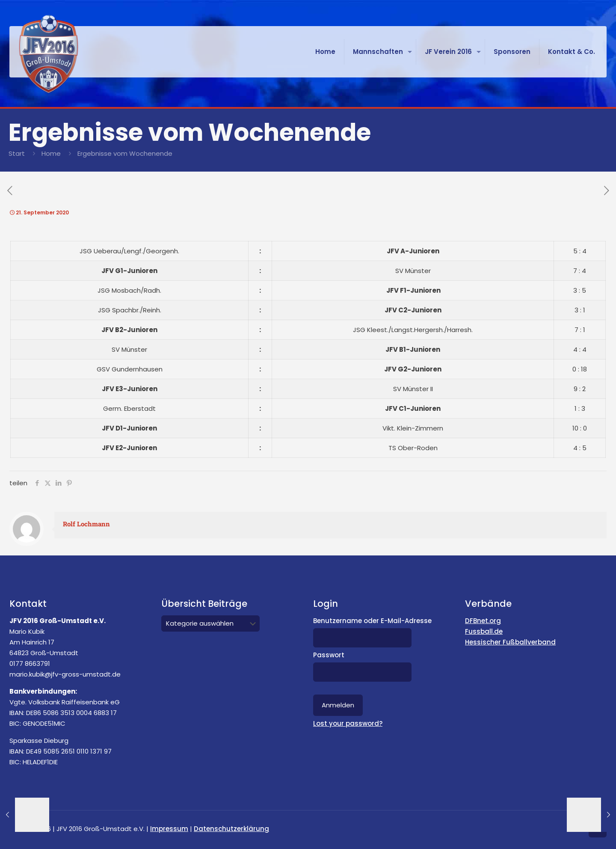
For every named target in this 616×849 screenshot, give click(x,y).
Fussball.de (484, 631)
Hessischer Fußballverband (510, 642)
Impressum (169, 829)
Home (51, 153)
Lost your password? (348, 723)
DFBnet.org (483, 621)
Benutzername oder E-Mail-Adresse (372, 621)
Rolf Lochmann (86, 524)
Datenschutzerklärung (231, 829)
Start (17, 153)
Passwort (329, 655)
